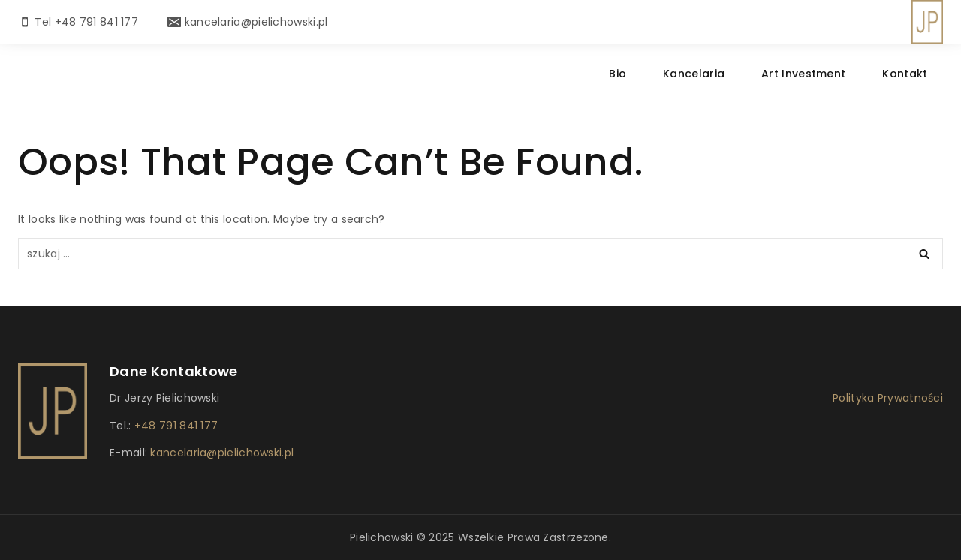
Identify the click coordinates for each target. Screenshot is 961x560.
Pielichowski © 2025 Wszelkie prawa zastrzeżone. (480, 537)
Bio (618, 74)
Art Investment (803, 74)
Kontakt (905, 74)
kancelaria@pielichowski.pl (220, 453)
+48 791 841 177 (176, 426)
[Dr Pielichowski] (927, 22)
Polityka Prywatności (888, 398)
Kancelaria (694, 74)
